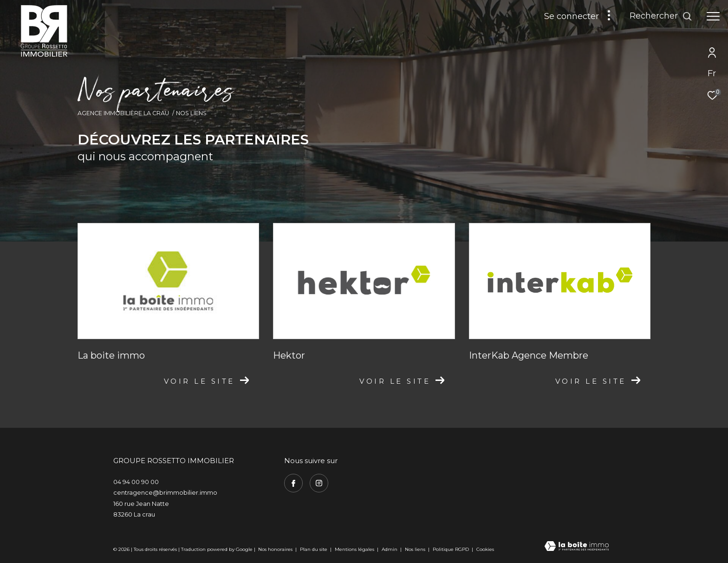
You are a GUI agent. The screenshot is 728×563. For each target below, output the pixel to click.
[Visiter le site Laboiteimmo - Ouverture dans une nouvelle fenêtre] (577, 547)
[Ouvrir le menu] (713, 16)
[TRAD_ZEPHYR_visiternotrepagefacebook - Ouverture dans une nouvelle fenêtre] (293, 483)
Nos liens (416, 549)
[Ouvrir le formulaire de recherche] (661, 16)
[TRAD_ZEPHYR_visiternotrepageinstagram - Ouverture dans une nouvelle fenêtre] (319, 483)
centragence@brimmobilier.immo (165, 492)
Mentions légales (355, 549)
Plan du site (314, 549)
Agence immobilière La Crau (123, 113)
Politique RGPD (451, 549)
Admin (390, 549)
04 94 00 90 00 (136, 482)
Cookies (485, 550)
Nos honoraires (275, 549)
